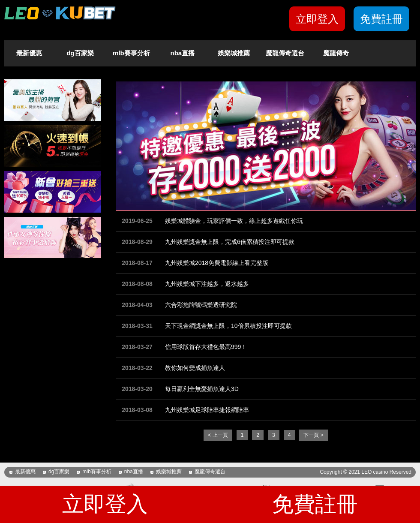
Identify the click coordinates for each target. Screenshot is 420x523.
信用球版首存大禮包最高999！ (206, 347)
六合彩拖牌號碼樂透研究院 (201, 305)
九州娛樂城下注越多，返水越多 (207, 284)
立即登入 (317, 19)
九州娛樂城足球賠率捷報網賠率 (207, 410)
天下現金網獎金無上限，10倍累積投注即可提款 (228, 326)
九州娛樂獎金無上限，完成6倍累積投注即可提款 (230, 242)
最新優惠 (29, 53)
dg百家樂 (80, 53)
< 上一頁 (218, 435)
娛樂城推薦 (234, 53)
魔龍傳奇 (336, 53)
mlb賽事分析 (131, 53)
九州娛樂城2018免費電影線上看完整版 (217, 263)
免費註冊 (381, 19)
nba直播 (183, 53)
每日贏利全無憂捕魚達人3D (202, 389)
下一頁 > (313, 435)
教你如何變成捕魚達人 (195, 368)
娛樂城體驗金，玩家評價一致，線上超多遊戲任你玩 (234, 221)
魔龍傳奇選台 (285, 53)
